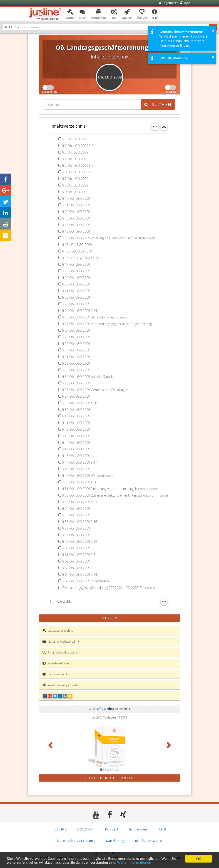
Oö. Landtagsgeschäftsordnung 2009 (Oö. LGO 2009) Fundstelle (109, 588)
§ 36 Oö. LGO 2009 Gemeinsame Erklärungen (95, 390)
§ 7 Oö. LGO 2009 (75, 179)
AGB (163, 829)
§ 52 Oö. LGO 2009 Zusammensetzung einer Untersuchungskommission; (115, 495)
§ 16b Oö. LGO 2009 (77, 251)
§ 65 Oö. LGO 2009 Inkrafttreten (86, 581)
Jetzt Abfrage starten (109, 778)
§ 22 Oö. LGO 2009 (76, 297)
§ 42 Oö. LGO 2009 (76, 429)
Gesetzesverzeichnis (58, 631)
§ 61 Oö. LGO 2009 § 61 (80, 555)
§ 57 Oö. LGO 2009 (76, 528)
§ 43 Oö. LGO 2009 (76, 436)
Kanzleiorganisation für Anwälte (134, 841)
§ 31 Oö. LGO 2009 (76, 357)
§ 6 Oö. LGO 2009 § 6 (78, 172)
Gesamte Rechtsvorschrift (61, 641)
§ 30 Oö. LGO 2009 (76, 350)
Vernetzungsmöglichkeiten (61, 685)
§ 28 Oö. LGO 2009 (76, 337)
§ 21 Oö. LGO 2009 (76, 291)
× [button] (213, 30)
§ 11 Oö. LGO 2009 (76, 205)
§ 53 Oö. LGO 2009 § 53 (80, 502)
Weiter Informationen (134, 863)
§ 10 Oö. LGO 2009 (76, 198)
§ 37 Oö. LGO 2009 (76, 396)
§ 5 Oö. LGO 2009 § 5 (78, 165)
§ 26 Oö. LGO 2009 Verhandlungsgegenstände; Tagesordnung (107, 324)
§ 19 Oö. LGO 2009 (76, 278)
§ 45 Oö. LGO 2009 (76, 449)
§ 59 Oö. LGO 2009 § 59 (80, 541)
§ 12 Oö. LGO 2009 (76, 212)
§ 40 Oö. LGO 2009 (76, 416)
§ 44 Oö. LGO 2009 (76, 443)
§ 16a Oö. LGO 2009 (77, 245)
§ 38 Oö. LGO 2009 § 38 (80, 403)
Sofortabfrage (97, 709)
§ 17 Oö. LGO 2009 (76, 264)
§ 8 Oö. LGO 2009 (75, 185)
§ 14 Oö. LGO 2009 (76, 225)
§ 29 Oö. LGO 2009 (76, 344)
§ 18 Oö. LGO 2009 (76, 271)
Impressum (139, 829)
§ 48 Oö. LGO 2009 (76, 469)
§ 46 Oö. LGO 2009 (76, 456)
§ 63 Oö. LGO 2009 (76, 568)
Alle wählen (62, 602)
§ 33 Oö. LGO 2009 (76, 370)
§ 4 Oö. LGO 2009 (75, 159)
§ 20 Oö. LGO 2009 (76, 284)
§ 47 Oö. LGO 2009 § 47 (80, 462)
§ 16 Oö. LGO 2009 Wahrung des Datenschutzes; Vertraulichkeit (109, 238)
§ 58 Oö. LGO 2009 (76, 535)
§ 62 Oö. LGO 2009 (76, 561)
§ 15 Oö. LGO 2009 (76, 231)
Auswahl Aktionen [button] (56, 663)
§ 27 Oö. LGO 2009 (76, 330)
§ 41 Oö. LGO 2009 (76, 423)
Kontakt (112, 829)
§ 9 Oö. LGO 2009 (75, 192)
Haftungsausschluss (57, 674)
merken (110, 618)
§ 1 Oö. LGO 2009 (75, 139)
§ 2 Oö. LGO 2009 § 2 (78, 146)
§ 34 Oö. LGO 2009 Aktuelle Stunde (88, 377)
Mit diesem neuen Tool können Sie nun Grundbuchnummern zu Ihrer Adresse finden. (184, 41)
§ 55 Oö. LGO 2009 (76, 515)
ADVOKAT (86, 829)
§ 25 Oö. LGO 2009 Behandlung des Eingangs (95, 317)
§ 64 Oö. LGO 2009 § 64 (80, 574)
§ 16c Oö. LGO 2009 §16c (81, 258)
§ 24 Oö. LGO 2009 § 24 (80, 311)
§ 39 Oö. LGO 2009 (76, 410)
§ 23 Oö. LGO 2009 (76, 304)
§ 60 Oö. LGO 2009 (76, 548)
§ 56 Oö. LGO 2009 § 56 (80, 522)
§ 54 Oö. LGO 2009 (76, 508)
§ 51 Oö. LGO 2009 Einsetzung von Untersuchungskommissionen (110, 489)
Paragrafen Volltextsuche (60, 652)
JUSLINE (60, 829)
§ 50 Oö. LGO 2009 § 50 (80, 482)
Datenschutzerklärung (76, 841)
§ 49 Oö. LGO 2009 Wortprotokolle (88, 476)
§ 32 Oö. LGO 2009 (76, 363)
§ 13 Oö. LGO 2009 (76, 218)
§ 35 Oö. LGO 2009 (76, 383)
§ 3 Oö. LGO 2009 (75, 152)
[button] (70, 14)
